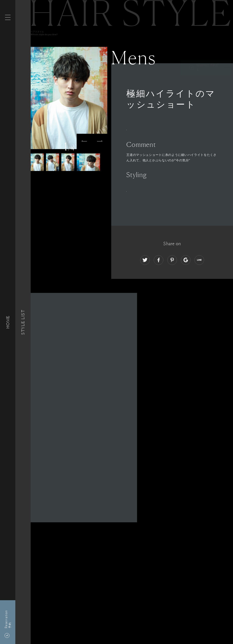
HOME (8, 322)
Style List (23, 322)
